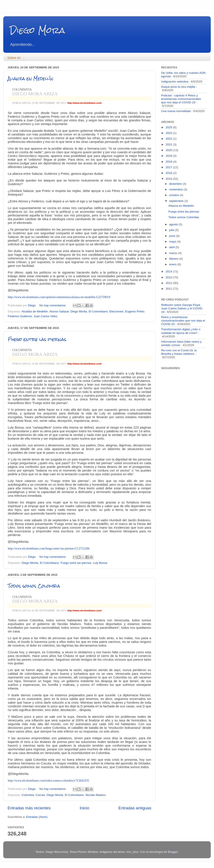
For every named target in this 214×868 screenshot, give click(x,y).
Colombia (28, 795)
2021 (169, 144)
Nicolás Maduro (96, 795)
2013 (169, 277)
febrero (174, 259)
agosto (174, 224)
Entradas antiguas (135, 808)
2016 (169, 173)
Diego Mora (37, 30)
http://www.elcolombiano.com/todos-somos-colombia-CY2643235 (48, 781)
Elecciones (116, 311)
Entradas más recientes (29, 808)
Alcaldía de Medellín (35, 311)
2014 (169, 271)
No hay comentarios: (53, 305)
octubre (174, 195)
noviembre (176, 189)
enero (173, 264)
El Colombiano (98, 311)
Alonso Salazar (59, 311)
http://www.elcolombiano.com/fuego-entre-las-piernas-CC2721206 (49, 549)
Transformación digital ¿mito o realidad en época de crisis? (181, 331)
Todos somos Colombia (34, 586)
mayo (173, 242)
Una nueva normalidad (176, 111)
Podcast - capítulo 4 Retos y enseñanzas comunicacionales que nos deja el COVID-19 (181, 99)
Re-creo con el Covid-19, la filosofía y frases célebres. (179, 352)
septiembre (177, 201)
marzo (174, 253)
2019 (169, 156)
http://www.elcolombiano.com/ (84, 103)
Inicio (85, 808)
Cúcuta (40, 795)
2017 (169, 167)
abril (172, 247)
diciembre (176, 184)
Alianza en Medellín (31, 78)
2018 (169, 162)
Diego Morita (79, 311)
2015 (169, 179)
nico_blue (132, 852)
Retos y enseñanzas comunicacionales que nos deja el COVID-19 (183, 321)
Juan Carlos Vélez (46, 316)
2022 (169, 139)
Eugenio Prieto (135, 311)
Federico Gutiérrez (20, 316)
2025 (169, 127)
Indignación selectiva (175, 82)
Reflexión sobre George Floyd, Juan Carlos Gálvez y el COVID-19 (182, 308)
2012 (169, 283)
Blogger (173, 852)
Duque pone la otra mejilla (178, 87)
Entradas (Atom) (37, 817)
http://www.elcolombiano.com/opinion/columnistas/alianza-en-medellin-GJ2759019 (59, 297)
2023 (169, 133)
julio (172, 230)
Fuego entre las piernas (37, 339)
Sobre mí (14, 58)
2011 (169, 289)
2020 (169, 150)
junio (173, 236)
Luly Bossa (100, 563)
